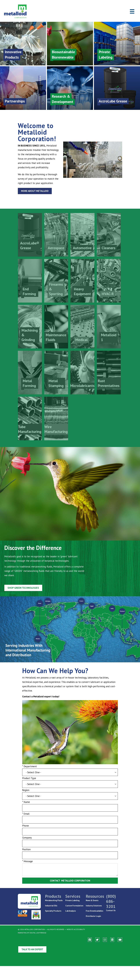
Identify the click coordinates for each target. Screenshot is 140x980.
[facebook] (90, 940)
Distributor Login (93, 916)
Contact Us (111, 910)
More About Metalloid (35, 191)
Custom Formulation (74, 906)
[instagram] (105, 940)
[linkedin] (112, 940)
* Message (26, 867)
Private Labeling (72, 900)
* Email (24, 818)
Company (26, 843)
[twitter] (97, 940)
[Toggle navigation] (132, 11)
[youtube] (120, 940)
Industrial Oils (51, 906)
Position (25, 855)
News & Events (92, 900)
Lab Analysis (71, 911)
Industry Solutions (94, 906)
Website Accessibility (76, 929)
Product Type (28, 782)
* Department (28, 769)
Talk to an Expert (32, 949)
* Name (25, 806)
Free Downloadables (94, 911)
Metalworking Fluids (54, 900)
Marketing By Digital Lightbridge (32, 933)
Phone (24, 831)
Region (24, 794)
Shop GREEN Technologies (22, 586)
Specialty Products (53, 911)
